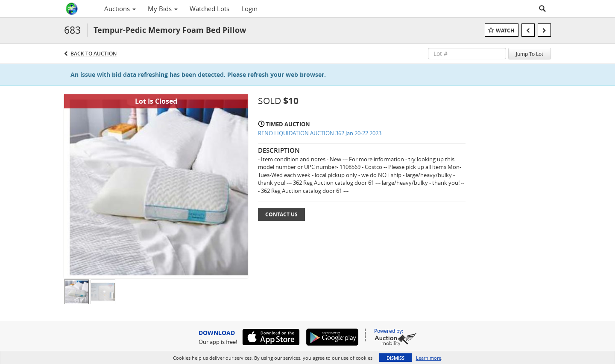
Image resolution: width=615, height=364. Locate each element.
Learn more (429, 358)
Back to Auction (94, 54)
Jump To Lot (530, 54)
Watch (505, 31)
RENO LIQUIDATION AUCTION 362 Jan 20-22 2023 (320, 133)
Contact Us (281, 214)
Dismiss (395, 358)
